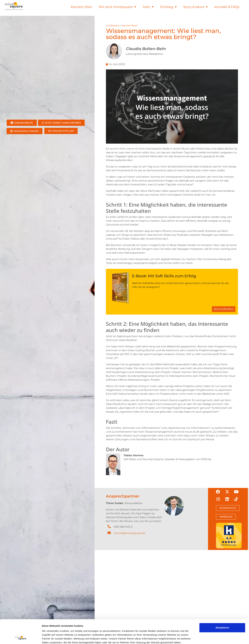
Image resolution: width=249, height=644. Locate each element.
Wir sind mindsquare (117, 7)
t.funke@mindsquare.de (129, 533)
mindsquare (113, 25)
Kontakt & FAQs (227, 7)
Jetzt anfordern (224, 309)
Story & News (196, 7)
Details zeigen (50, 526)
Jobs (148, 7)
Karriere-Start (82, 7)
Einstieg (169, 7)
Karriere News (130, 25)
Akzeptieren (222, 503)
